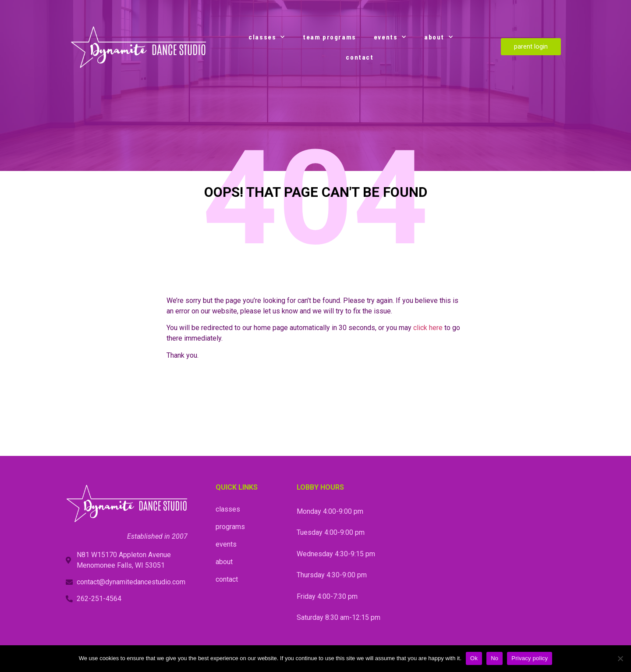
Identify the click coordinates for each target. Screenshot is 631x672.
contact (360, 57)
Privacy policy (530, 658)
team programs (330, 37)
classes (267, 37)
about (439, 37)
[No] (620, 658)
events (390, 37)
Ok (474, 658)
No (495, 658)
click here (428, 328)
